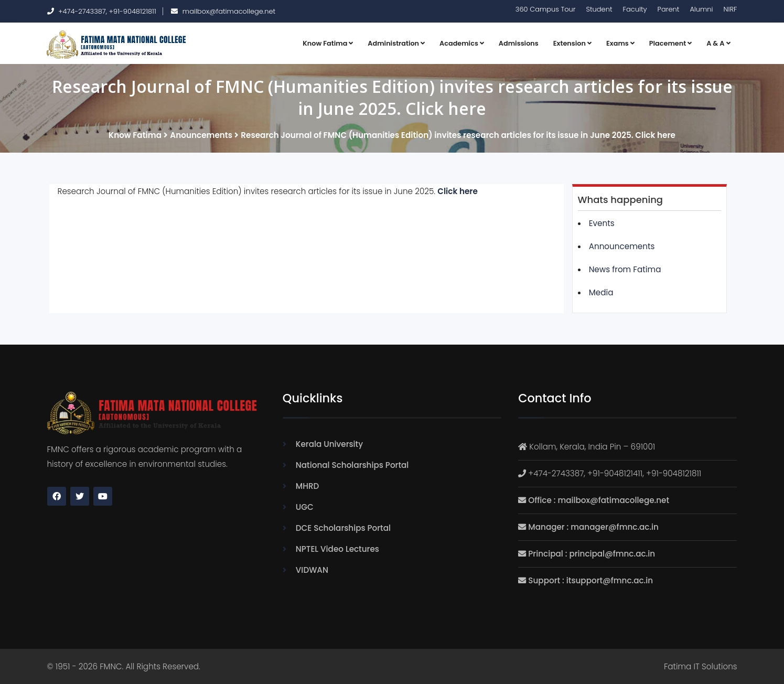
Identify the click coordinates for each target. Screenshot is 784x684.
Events (602, 223)
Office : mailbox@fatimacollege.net (599, 500)
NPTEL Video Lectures (337, 549)
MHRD (307, 486)
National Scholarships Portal (352, 465)
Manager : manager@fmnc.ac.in (593, 527)
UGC (305, 507)
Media (601, 292)
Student (599, 9)
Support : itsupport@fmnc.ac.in (590, 580)
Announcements (622, 246)
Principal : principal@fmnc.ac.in (592, 554)
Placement (670, 43)
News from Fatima (625, 269)
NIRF (731, 9)
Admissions (519, 43)
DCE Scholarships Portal (343, 528)
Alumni (701, 9)
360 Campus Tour (546, 9)
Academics (462, 43)
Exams (620, 43)
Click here (458, 191)
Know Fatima (328, 43)
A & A (718, 43)
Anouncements (201, 135)
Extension (572, 43)
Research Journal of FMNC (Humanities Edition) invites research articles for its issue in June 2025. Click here (458, 135)
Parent (669, 9)
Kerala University (329, 444)
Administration (396, 43)
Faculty (635, 9)
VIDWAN (312, 570)
